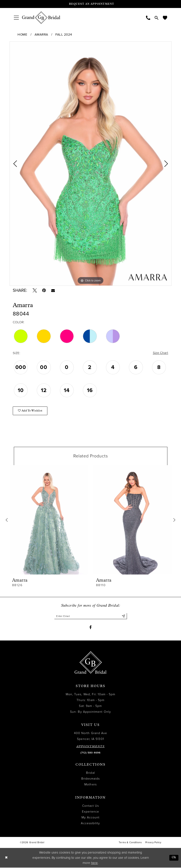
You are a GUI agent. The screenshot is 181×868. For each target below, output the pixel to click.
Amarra (41, 35)
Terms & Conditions (130, 843)
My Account (91, 818)
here (94, 863)
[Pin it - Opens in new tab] (44, 290)
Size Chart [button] (160, 353)
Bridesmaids (90, 779)
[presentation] (49, 520)
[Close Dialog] (6, 858)
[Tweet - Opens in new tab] (35, 290)
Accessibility (90, 823)
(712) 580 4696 (90, 753)
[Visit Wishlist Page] (165, 18)
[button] (16, 18)
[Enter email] (91, 616)
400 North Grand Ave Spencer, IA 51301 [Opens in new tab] (91, 736)
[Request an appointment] (91, 4)
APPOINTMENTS (90, 747)
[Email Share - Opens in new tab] (53, 291)
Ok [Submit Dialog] (174, 858)
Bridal (90, 773)
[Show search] (157, 18)
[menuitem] (16, 18)
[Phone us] (148, 18)
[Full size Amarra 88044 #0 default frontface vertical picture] (91, 164)
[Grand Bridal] (41, 18)
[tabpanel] (91, 164)
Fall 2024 (64, 35)
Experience (91, 812)
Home (22, 35)
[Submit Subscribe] (123, 616)
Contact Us (91, 806)
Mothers (90, 785)
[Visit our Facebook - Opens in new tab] (90, 628)
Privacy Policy (153, 843)
